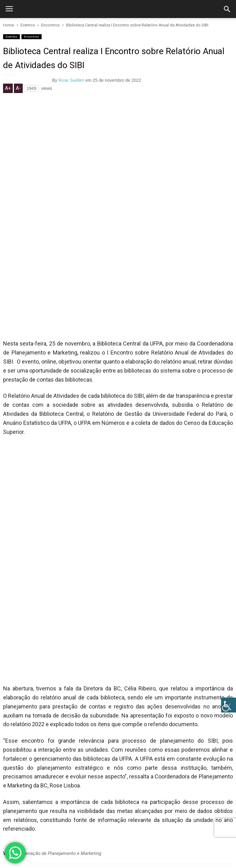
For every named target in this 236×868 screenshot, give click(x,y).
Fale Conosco (16, 826)
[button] (227, 9)
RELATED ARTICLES (25, 631)
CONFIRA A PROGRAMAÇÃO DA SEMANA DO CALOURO (99, 703)
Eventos (11, 37)
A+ (8, 88)
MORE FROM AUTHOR (81, 631)
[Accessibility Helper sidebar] (229, 705)
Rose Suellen (71, 80)
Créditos (103, 826)
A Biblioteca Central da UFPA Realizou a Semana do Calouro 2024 (111, 675)
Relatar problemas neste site (62, 826)
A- (18, 88)
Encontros (32, 37)
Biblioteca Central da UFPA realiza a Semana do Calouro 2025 (107, 646)
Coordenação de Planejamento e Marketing (57, 609)
